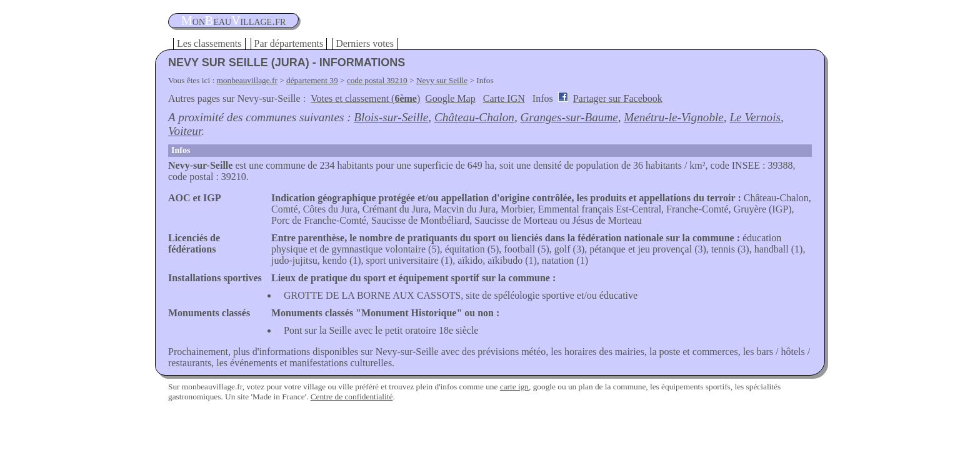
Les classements (209, 43)
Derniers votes (365, 43)
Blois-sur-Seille (391, 117)
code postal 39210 (377, 80)
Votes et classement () (365, 98)
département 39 (312, 80)
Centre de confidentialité (352, 397)
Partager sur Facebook (618, 98)
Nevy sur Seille (442, 80)
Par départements (289, 43)
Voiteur (185, 131)
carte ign (514, 387)
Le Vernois (755, 117)
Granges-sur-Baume (569, 117)
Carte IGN (504, 98)
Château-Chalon (474, 117)
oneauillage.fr (233, 21)
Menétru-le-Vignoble (673, 117)
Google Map (450, 98)
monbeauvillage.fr (247, 80)
